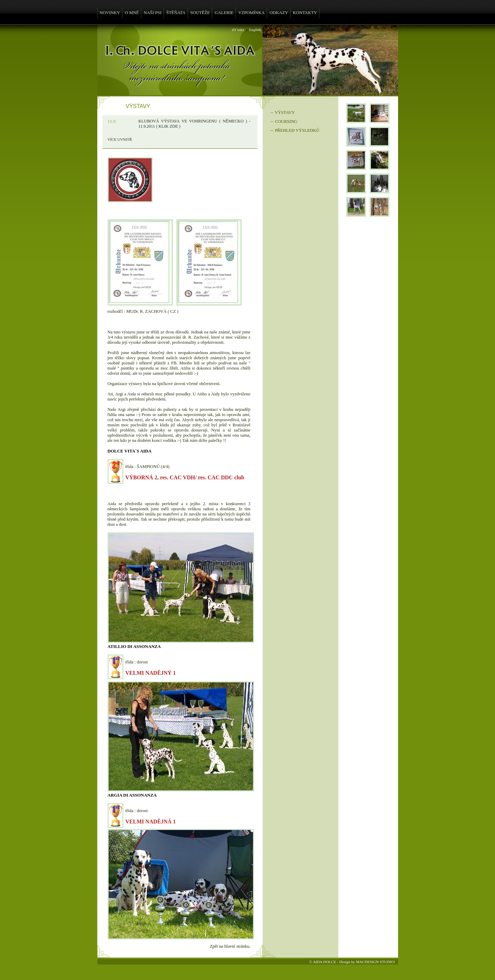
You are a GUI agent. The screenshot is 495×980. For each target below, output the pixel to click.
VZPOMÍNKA (251, 13)
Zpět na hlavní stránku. (230, 946)
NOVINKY (110, 13)
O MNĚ (132, 13)
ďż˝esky (238, 30)
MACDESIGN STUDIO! (375, 962)
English (255, 30)
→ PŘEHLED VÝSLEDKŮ (295, 130)
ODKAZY (279, 13)
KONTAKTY (305, 13)
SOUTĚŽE (200, 13)
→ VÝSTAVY (282, 113)
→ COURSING (283, 121)
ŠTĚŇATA (176, 13)
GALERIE (224, 13)
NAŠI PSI (153, 13)
